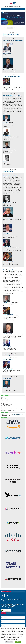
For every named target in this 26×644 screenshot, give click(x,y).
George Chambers (8, 315)
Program (10, 28)
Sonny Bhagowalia (8, 218)
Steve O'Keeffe (7, 53)
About (2, 608)
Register (16, 28)
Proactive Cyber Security (10, 270)
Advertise (6, 608)
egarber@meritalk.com (18, 414)
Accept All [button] (18, 642)
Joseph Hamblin (7, 303)
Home (4, 28)
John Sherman (7, 246)
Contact (11, 608)
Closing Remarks (8, 378)
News (7, 604)
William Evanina (7, 86)
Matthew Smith (7, 347)
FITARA (12, 606)
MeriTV (3, 605)
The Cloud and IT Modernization (12, 95)
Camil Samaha (7, 149)
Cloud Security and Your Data (11, 176)
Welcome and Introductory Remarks (13, 40)
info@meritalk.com (6, 601)
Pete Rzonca (6, 388)
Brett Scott (6, 162)
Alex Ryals (6, 122)
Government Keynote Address (11, 76)
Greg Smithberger (8, 369)
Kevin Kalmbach (7, 135)
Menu (13, 9)
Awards (15, 605)
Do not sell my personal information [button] (9, 639)
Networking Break (8, 171)
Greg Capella (7, 233)
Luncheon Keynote (8, 359)
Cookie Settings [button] (9, 642)
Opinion (22, 604)
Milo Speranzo (7, 68)
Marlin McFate (7, 203)
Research (16, 604)
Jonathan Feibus (7, 334)
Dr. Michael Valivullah (9, 262)
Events (11, 604)
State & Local (5, 606)
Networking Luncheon (9, 355)
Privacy (15, 608)
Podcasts (9, 605)
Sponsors (22, 28)
